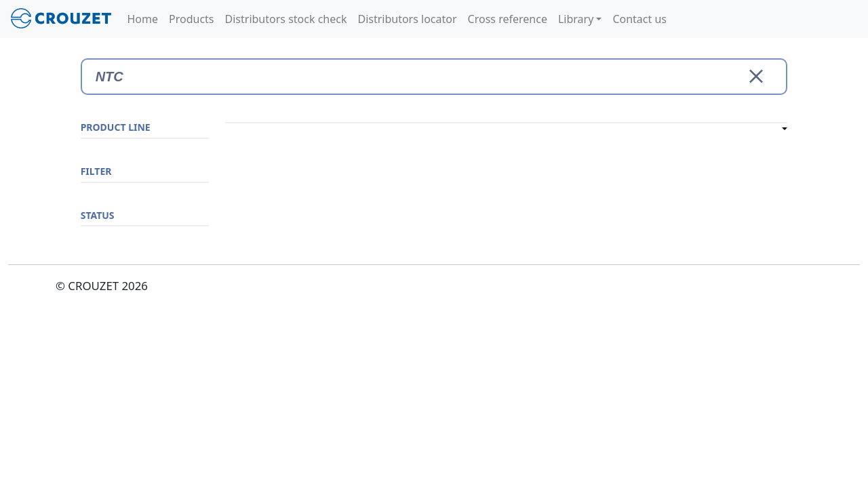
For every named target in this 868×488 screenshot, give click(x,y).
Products (192, 19)
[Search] (434, 77)
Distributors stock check (286, 19)
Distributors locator (407, 19)
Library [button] (576, 19)
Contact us (639, 19)
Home (143, 19)
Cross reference (508, 19)
